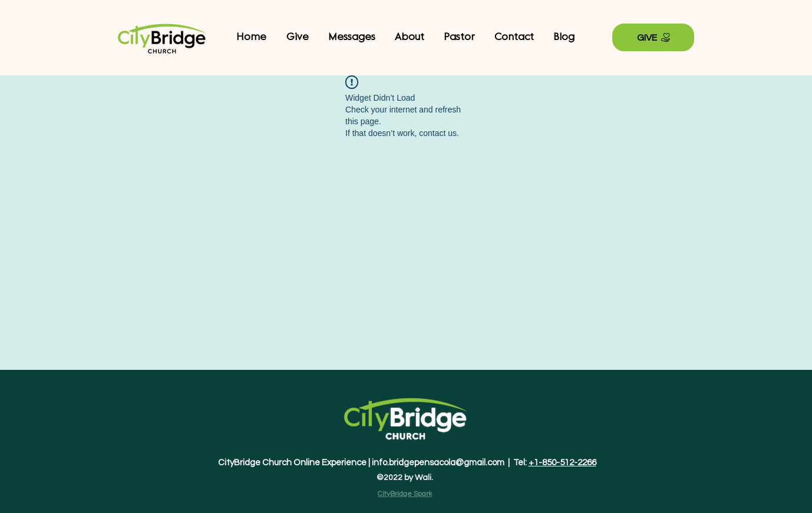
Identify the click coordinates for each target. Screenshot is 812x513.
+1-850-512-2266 (562, 463)
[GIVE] (653, 37)
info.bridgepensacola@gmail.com (438, 463)
